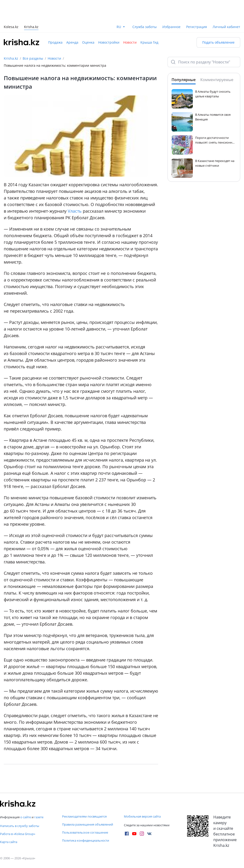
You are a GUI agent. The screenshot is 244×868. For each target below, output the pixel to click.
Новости (130, 42)
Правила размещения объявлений (88, 824)
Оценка (88, 42)
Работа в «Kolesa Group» (18, 834)
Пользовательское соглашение (85, 832)
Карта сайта (9, 842)
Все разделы (33, 58)
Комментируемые (217, 80)
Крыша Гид (149, 42)
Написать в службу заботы (20, 826)
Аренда (72, 42)
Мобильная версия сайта (142, 816)
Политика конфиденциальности (86, 840)
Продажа (55, 42)
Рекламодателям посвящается (84, 816)
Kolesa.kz (11, 27)
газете (39, 817)
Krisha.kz (11, 58)
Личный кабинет (226, 27)
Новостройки (109, 42)
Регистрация (197, 27)
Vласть (75, 211)
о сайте (26, 817)
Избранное (171, 27)
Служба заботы (145, 27)
